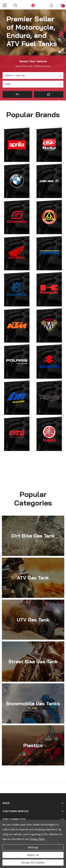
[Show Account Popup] (52, 5)
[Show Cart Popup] (62, 5)
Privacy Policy (37, 839)
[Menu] (5, 5)
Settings (33, 847)
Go (17, 94)
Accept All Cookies (33, 862)
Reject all (33, 855)
